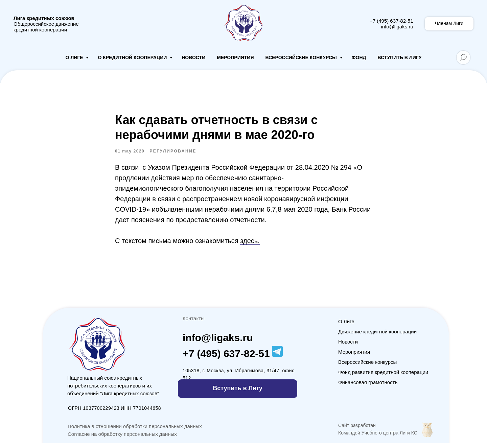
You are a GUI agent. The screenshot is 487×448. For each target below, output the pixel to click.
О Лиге (75, 57)
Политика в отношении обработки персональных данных (135, 431)
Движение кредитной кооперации (377, 336)
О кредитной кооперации (133, 57)
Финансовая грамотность (368, 387)
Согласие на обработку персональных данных (122, 439)
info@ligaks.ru (397, 27)
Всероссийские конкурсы (302, 57)
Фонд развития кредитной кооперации (383, 377)
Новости (193, 57)
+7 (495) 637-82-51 (391, 21)
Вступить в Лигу (400, 57)
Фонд (359, 57)
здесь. (250, 243)
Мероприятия (235, 57)
